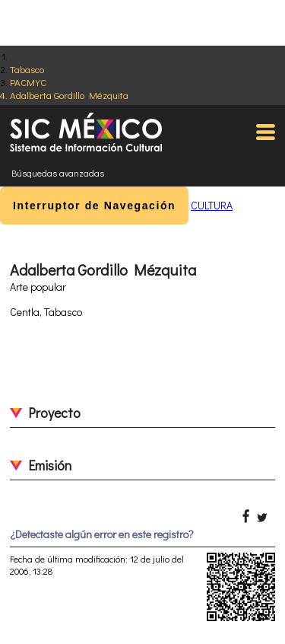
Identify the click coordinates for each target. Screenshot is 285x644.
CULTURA (212, 205)
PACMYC (28, 82)
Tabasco (27, 69)
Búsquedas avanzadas (58, 173)
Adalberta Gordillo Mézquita (69, 95)
